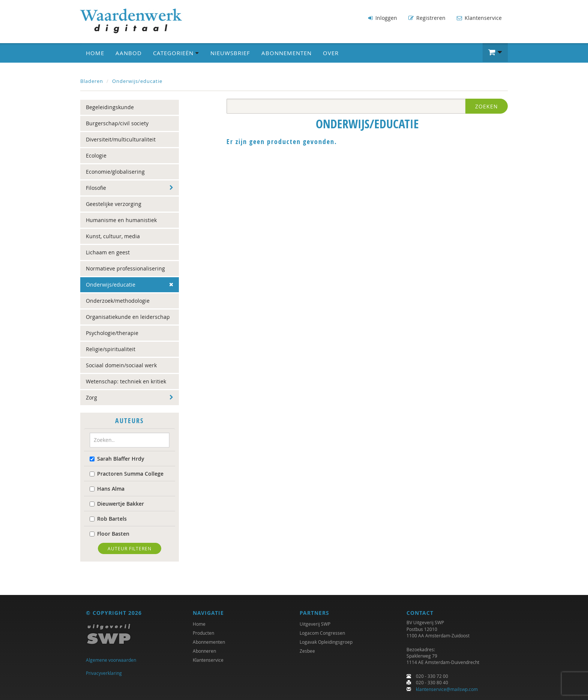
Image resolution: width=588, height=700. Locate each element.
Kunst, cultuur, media (113, 236)
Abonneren (204, 651)
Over (331, 53)
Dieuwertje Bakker (117, 503)
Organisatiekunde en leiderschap (128, 317)
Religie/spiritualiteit (111, 349)
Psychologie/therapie (112, 333)
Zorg (91, 397)
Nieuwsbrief (230, 53)
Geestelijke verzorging (114, 204)
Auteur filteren (130, 548)
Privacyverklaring (104, 673)
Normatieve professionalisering (125, 268)
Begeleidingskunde (110, 107)
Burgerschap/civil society (117, 123)
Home (95, 53)
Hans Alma (107, 488)
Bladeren (92, 81)
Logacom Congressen (322, 633)
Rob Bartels (108, 518)
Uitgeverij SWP (315, 624)
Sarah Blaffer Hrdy (117, 458)
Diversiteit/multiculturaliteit (121, 139)
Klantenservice (479, 18)
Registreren (427, 18)
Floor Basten (109, 533)
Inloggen (383, 18)
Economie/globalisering (115, 172)
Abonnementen (286, 53)
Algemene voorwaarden (111, 660)
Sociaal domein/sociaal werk (121, 365)
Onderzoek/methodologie (118, 301)
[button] (495, 53)
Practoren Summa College (127, 473)
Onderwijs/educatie (137, 81)
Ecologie (96, 155)
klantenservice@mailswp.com (447, 689)
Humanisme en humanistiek (121, 220)
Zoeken (487, 106)
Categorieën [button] (176, 53)
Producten (203, 633)
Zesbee (307, 651)
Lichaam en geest (108, 252)
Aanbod (129, 53)
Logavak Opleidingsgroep (326, 642)
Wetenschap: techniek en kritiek (126, 381)
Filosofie (96, 188)
